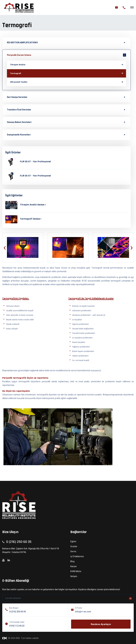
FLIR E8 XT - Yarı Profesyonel (35, 162)
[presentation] (5, 247)
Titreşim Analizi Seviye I (33, 205)
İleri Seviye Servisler (17, 97)
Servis (73, 551)
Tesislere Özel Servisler (19, 110)
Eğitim (73, 542)
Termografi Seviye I (31, 219)
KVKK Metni (76, 571)
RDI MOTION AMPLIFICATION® (22, 43)
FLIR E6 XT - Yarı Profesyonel (35, 176)
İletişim (74, 576)
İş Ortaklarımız (77, 556)
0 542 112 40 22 (17, 626)
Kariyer (74, 566)
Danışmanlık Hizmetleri (19, 135)
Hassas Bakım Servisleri (19, 122)
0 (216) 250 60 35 (18, 612)
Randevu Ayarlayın (101, 624)
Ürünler (74, 547)
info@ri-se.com (83, 612)
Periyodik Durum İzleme (19, 55)
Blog (72, 561)
